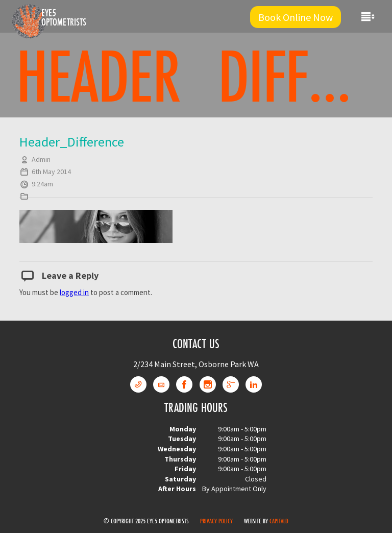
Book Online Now (296, 17)
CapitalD (279, 521)
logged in (74, 292)
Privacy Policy (216, 521)
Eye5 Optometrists (64, 17)
